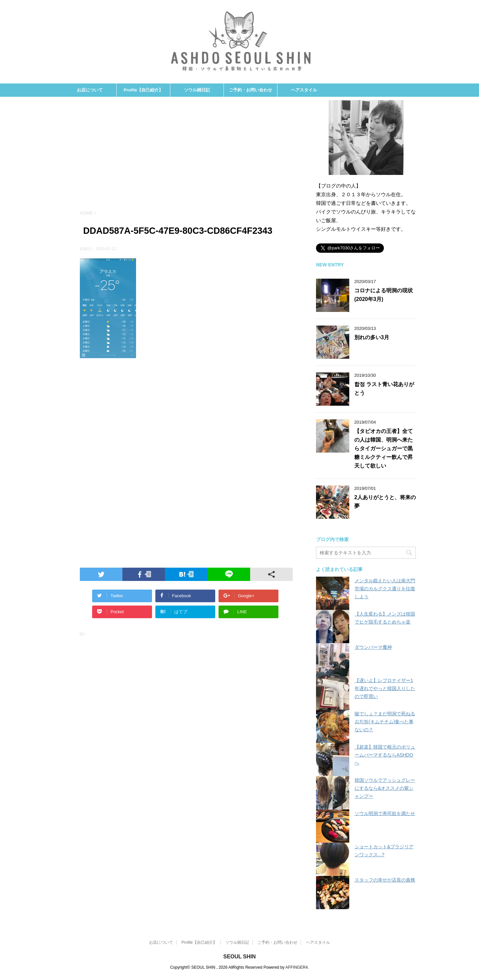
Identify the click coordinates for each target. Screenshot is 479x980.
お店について (90, 90)
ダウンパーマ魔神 (373, 647)
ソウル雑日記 (197, 90)
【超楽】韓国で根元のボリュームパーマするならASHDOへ (385, 755)
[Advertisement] (186, 157)
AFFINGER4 (297, 967)
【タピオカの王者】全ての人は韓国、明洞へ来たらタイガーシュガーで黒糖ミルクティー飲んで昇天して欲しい (384, 448)
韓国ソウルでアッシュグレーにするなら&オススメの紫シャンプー (385, 788)
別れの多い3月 (372, 337)
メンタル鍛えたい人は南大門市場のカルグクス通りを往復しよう (385, 589)
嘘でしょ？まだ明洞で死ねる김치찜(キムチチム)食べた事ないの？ (385, 722)
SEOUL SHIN (239, 957)
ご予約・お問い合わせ (250, 90)
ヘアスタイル (304, 90)
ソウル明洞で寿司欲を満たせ (385, 813)
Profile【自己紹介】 (143, 90)
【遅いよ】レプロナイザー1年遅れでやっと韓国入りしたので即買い (385, 688)
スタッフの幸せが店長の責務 (385, 880)
